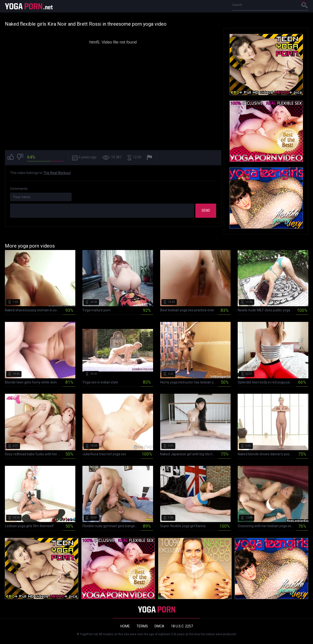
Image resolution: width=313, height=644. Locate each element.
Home (125, 626)
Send (206, 210)
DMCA (159, 626)
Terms (142, 626)
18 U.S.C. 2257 (182, 626)
